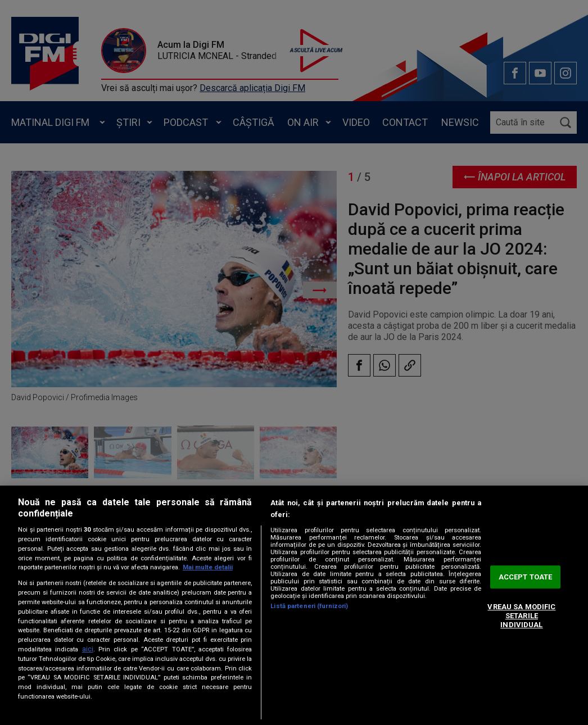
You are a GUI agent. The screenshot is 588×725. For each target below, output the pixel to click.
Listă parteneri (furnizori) (309, 606)
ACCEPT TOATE (526, 577)
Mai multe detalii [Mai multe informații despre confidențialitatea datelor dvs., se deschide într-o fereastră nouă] (208, 567)
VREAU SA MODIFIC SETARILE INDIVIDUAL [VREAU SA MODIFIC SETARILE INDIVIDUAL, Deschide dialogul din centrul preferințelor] (521, 616)
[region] (294, 605)
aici (88, 649)
